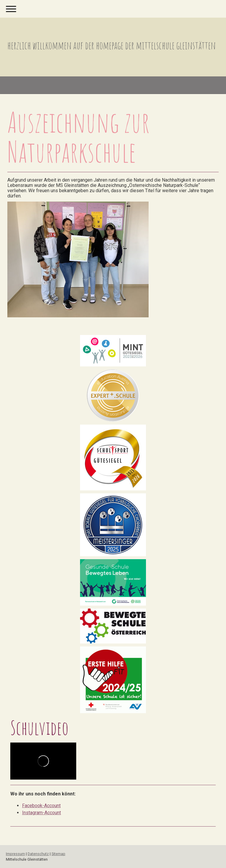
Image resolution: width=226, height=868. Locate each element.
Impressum (15, 854)
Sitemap (58, 854)
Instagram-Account (41, 813)
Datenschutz (38, 854)
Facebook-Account (41, 806)
